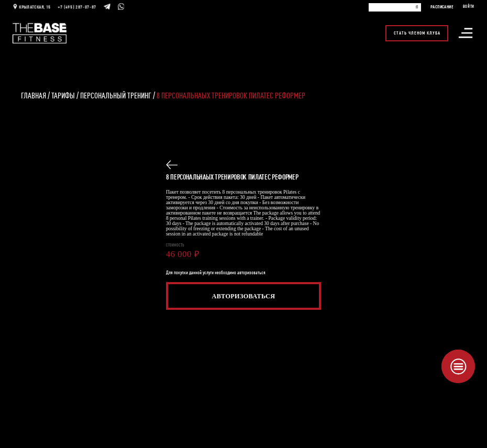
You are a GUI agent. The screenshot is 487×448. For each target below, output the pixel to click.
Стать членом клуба (417, 31)
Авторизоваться (244, 296)
